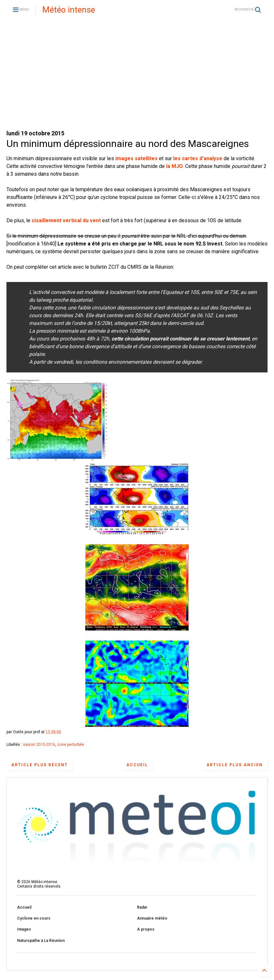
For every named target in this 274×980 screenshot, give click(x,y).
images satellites (137, 158)
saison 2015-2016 (39, 745)
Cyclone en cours (34, 918)
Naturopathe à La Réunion (41, 941)
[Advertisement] (137, 74)
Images (24, 929)
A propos (146, 929)
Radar (142, 907)
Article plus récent (40, 765)
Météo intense (69, 10)
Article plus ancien (235, 765)
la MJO (174, 166)
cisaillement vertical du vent (66, 220)
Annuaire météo (152, 918)
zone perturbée (71, 745)
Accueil (137, 765)
